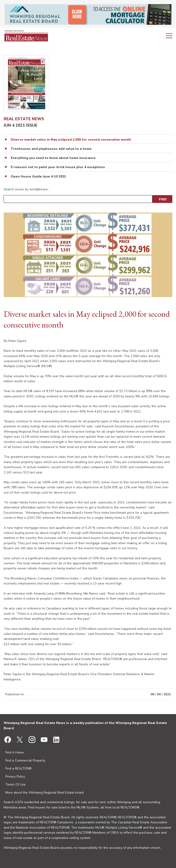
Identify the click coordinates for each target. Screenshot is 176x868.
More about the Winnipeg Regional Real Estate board (44, 793)
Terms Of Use (15, 785)
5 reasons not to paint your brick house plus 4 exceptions (58, 167)
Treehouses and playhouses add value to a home (51, 149)
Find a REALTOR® (18, 768)
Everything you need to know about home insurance (53, 158)
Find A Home (15, 752)
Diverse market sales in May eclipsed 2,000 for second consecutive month (71, 140)
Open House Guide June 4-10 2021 (38, 177)
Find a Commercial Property (25, 760)
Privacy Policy (15, 777)
